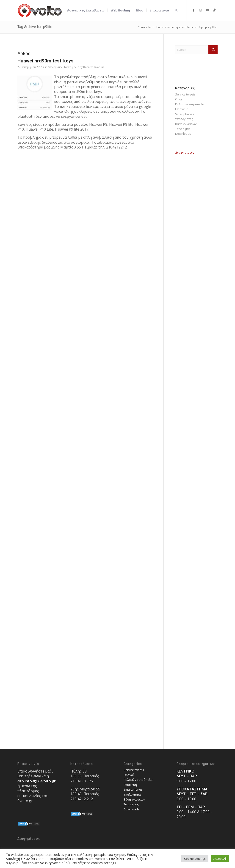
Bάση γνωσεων (186, 124)
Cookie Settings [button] (195, 859)
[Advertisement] (196, 224)
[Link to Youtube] (207, 10)
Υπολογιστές (55, 67)
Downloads (183, 134)
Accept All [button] (220, 859)
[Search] (176, 10)
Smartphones (185, 114)
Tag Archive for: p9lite (35, 27)
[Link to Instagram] (200, 10)
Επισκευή (182, 109)
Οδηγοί (180, 99)
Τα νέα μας (70, 67)
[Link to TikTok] (214, 10)
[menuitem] (35, 10)
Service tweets (185, 94)
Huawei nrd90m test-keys (46, 61)
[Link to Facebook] (194, 10)
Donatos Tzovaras (94, 67)
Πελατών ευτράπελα (190, 104)
